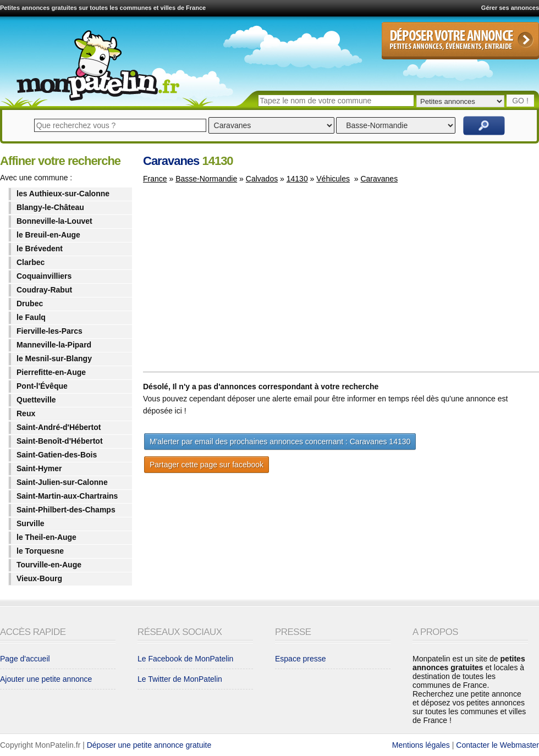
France (155, 179)
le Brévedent (40, 249)
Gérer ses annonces (510, 8)
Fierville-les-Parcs (50, 331)
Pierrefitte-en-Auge (51, 372)
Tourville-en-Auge (49, 565)
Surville (31, 523)
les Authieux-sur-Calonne (63, 194)
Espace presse (301, 659)
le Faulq (31, 317)
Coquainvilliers (44, 276)
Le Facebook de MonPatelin (185, 659)
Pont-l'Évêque (42, 386)
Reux (26, 413)
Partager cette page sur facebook (207, 465)
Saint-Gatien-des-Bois (57, 455)
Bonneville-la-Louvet (54, 221)
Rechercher (484, 126)
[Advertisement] (235, 283)
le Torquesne (40, 551)
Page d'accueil (25, 659)
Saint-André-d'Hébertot (59, 427)
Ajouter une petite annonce (46, 679)
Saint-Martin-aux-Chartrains (67, 496)
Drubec (30, 303)
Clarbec (31, 262)
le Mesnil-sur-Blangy (54, 358)
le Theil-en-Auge (46, 537)
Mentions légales (421, 745)
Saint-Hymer (39, 468)
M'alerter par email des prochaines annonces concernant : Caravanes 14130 (280, 442)
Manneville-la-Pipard (54, 345)
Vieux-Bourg (39, 578)
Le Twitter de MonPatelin (180, 679)
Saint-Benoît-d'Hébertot (60, 441)
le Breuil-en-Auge (48, 235)
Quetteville (36, 400)
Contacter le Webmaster (497, 745)
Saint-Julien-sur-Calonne (62, 482)
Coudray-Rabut (44, 290)
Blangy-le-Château (50, 207)
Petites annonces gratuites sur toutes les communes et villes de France (103, 8)
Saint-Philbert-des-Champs (66, 510)
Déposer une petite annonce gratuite (149, 745)
